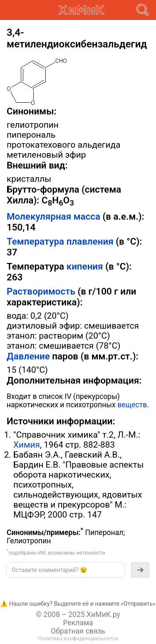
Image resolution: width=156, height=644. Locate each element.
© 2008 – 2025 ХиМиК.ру (78, 614)
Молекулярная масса (53, 216)
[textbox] (66, 570)
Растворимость (41, 291)
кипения (85, 266)
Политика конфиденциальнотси (78, 638)
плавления (90, 241)
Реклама (78, 623)
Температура (35, 241)
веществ (132, 405)
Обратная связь (78, 631)
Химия (27, 445)
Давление (28, 356)
